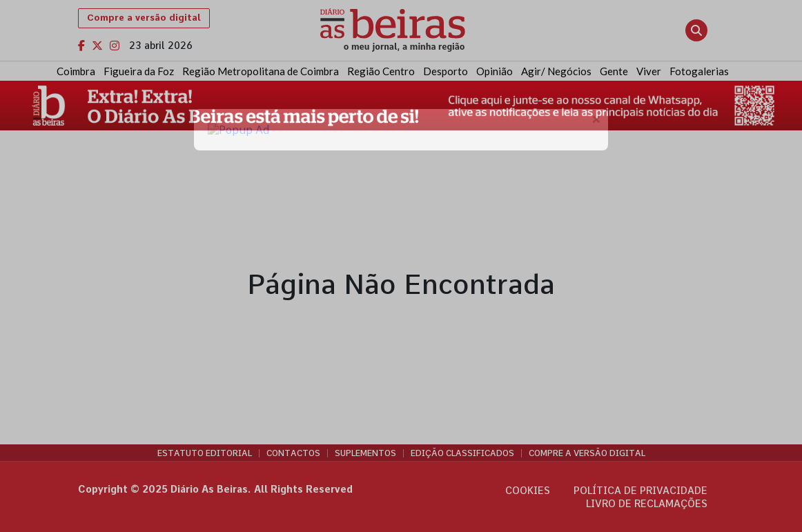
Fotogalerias (699, 71)
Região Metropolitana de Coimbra (261, 71)
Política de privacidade (640, 491)
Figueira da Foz (139, 71)
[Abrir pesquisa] (696, 30)
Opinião (495, 71)
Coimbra (76, 71)
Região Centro (381, 71)
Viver (649, 71)
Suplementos (365, 453)
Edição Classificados (462, 453)
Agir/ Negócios (556, 71)
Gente (614, 71)
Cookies (528, 491)
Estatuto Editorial (205, 453)
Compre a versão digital (144, 18)
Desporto (446, 71)
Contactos (293, 453)
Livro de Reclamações (647, 504)
